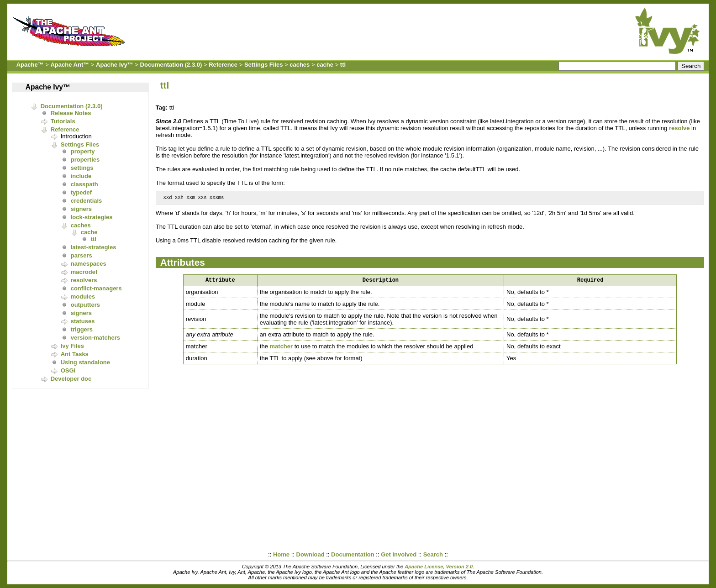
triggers (82, 329)
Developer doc (71, 379)
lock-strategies (92, 217)
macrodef (84, 272)
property (83, 151)
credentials (87, 201)
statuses (83, 321)
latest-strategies (94, 247)
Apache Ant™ (70, 65)
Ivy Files (72, 346)
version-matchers (95, 338)
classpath (84, 184)
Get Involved (399, 554)
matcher (282, 349)
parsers (82, 255)
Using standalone (85, 362)
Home (281, 554)
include (81, 176)
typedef (81, 192)
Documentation (353, 554)
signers (81, 209)
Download (311, 554)
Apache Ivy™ (115, 65)
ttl (343, 65)
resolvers (84, 280)
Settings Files (264, 65)
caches (300, 65)
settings (82, 168)
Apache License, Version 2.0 (439, 567)
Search (433, 554)
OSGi (68, 370)
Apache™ (30, 65)
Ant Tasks (75, 354)
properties (85, 160)
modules (83, 297)
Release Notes (71, 113)
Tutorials (63, 121)
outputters (85, 305)
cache (325, 65)
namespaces (89, 264)
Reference (223, 65)
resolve (679, 128)
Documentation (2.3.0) (171, 65)
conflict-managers (96, 288)
